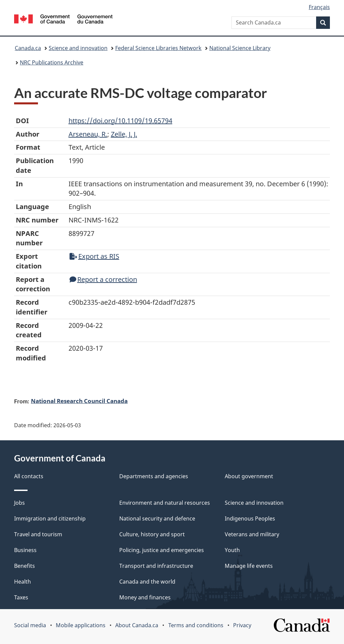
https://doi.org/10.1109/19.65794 (120, 121)
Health (23, 582)
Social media (30, 625)
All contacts (29, 476)
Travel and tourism (38, 534)
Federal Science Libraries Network (158, 48)
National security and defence (157, 518)
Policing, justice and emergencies (162, 550)
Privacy (242, 625)
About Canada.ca (137, 625)
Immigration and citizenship (50, 518)
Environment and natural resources (165, 503)
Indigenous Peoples (250, 518)
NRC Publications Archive (52, 62)
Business (25, 550)
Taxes (21, 597)
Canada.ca (28, 48)
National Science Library (240, 48)
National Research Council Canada (79, 401)
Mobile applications (81, 625)
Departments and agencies (154, 476)
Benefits (25, 566)
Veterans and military (252, 534)
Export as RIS (94, 256)
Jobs (19, 503)
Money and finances (145, 597)
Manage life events (249, 566)
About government (249, 476)
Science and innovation (78, 48)
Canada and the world (147, 582)
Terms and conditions (196, 625)
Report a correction (103, 279)
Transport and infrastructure (156, 566)
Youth (232, 550)
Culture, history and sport (152, 534)
